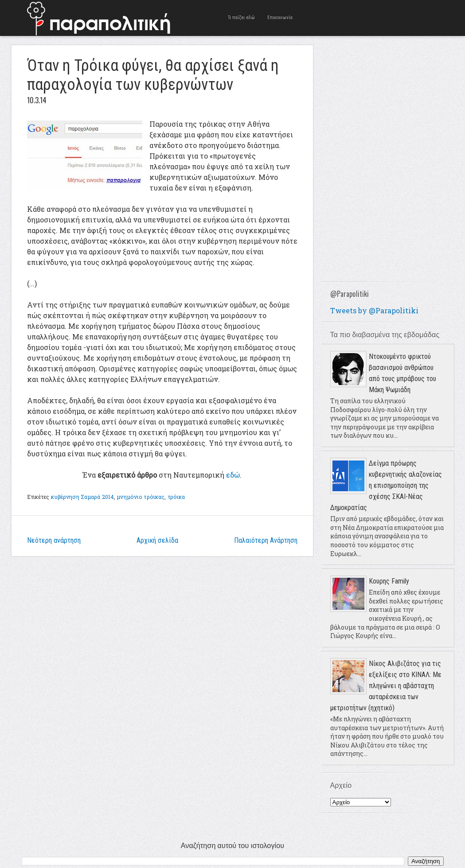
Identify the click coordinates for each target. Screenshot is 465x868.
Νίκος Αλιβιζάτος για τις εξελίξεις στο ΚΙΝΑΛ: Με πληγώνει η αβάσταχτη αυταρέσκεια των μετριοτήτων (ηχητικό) (386, 686)
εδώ (233, 475)
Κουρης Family (389, 581)
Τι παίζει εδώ (242, 18)
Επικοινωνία (280, 18)
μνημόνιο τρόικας (141, 497)
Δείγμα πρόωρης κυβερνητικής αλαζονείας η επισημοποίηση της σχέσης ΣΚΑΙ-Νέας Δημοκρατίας (386, 485)
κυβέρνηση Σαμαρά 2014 (83, 497)
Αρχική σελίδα (157, 540)
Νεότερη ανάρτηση (54, 540)
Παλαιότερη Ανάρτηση (266, 540)
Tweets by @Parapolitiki (374, 310)
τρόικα (176, 497)
